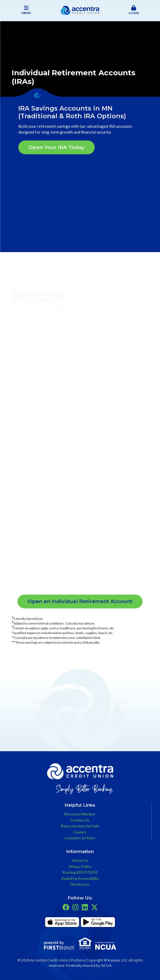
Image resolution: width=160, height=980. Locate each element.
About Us (80, 860)
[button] (134, 10)
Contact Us (80, 820)
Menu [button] (26, 10)
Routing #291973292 (80, 872)
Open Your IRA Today (57, 147)
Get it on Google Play (98, 923)
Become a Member (80, 814)
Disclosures (80, 884)
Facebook (66, 907)
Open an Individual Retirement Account (80, 601)
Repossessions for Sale (80, 826)
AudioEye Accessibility (80, 878)
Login (134, 10)
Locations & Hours (80, 838)
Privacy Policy (80, 866)
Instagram (75, 907)
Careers (80, 832)
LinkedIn (85, 907)
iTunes (62, 923)
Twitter (94, 907)
